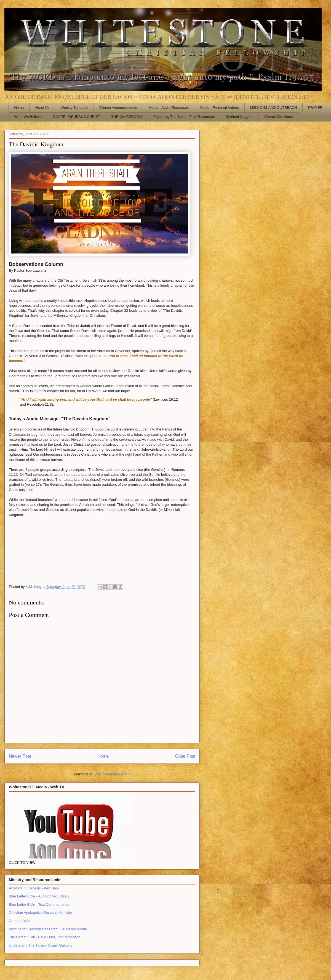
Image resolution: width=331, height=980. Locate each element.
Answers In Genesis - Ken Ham (34, 888)
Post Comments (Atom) (113, 774)
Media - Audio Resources (169, 108)
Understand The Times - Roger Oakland (41, 945)
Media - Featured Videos (219, 108)
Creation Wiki (19, 921)
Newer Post (20, 756)
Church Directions (278, 117)
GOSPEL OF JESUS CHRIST (76, 117)
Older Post (185, 756)
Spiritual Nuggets (240, 117)
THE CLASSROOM (127, 117)
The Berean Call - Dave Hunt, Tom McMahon (45, 937)
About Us (42, 108)
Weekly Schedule (74, 108)
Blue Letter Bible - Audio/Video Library (39, 896)
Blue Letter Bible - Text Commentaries (39, 904)
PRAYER (315, 108)
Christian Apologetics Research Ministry (40, 912)
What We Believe (28, 117)
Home (19, 108)
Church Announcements (118, 108)
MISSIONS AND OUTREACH (273, 108)
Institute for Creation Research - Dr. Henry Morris (48, 929)
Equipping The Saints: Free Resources (184, 117)
